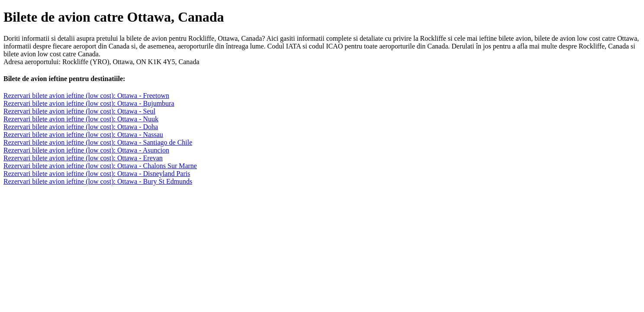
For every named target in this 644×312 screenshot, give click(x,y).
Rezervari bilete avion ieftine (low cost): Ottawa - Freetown (86, 96)
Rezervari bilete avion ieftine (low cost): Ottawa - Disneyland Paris (97, 174)
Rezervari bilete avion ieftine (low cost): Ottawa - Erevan (83, 158)
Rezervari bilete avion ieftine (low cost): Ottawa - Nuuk (81, 119)
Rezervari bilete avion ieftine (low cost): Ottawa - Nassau (83, 135)
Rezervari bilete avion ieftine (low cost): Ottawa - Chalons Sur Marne (100, 166)
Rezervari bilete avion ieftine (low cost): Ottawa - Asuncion (86, 150)
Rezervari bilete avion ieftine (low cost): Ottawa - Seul (79, 111)
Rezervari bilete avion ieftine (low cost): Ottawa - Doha (81, 127)
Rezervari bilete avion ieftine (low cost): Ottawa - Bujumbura (89, 103)
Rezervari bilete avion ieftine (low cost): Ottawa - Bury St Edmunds (98, 181)
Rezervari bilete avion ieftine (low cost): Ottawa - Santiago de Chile (98, 142)
